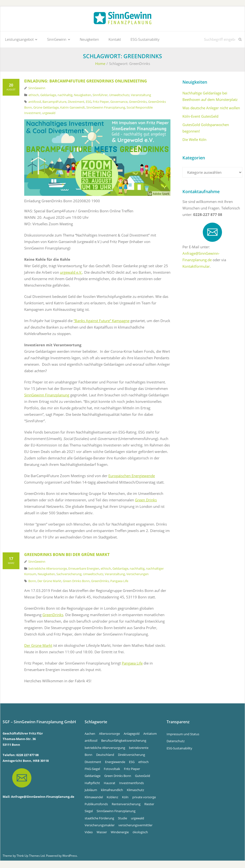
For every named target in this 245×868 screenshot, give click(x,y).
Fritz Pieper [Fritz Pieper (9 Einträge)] (132, 770)
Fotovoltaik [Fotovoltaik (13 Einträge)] (112, 770)
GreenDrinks (138, 103)
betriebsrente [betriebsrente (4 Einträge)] (139, 749)
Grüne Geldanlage (46, 108)
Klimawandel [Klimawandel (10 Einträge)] (94, 798)
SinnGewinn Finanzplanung (106, 108)
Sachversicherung (69, 575)
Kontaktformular (196, 267)
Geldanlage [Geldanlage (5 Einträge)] (93, 777)
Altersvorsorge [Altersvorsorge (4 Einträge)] (109, 735)
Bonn (32, 582)
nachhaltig (65, 96)
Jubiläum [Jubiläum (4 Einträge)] (91, 791)
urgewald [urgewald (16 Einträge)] (137, 819)
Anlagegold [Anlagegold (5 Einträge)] (132, 735)
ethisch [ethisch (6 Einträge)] (143, 763)
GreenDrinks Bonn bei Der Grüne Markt (67, 556)
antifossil (35, 103)
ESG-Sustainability (179, 749)
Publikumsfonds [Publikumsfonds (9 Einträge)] (96, 805)
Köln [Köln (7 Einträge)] (125, 798)
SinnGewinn (37, 89)
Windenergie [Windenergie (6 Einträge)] (120, 833)
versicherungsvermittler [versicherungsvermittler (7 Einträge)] (135, 826)
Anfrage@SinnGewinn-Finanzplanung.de (43, 798)
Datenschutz (176, 742)
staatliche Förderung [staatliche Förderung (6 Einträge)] (99, 819)
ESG (89, 103)
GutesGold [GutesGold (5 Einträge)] (143, 777)
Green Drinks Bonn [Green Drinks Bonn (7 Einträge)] (118, 777)
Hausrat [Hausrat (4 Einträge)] (110, 784)
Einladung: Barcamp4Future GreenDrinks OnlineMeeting (86, 82)
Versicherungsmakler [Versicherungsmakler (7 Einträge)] (100, 826)
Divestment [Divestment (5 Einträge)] (93, 763)
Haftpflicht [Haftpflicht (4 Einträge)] (92, 784)
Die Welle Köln (194, 141)
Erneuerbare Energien (84, 569)
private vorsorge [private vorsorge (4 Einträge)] (144, 798)
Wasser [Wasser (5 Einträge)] (102, 833)
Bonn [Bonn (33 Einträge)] (88, 756)
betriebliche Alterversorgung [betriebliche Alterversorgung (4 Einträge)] (105, 749)
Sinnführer (100, 96)
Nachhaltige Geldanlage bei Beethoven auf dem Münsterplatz (210, 97)
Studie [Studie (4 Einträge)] (122, 819)
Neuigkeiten (82, 96)
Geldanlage (48, 96)
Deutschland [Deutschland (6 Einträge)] (105, 756)
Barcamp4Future (54, 103)
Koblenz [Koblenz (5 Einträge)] (112, 798)
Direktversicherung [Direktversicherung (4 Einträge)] (131, 756)
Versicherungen (137, 575)
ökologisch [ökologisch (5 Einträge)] (140, 833)
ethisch (34, 96)
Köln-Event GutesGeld (200, 117)
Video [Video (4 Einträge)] (89, 833)
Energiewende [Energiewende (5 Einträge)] (115, 763)
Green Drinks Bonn (76, 582)
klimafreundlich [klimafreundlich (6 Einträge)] (112, 791)
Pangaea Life (119, 582)
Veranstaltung (141, 96)
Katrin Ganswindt (73, 108)
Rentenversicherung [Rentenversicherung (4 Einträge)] (126, 805)
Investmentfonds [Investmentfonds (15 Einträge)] (131, 784)
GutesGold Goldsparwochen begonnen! (206, 129)
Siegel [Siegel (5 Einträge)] (89, 812)
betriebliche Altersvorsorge (48, 569)
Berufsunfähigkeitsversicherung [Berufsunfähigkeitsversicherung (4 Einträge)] (124, 742)
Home (100, 65)
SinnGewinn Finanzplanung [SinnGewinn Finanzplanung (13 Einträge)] (116, 812)
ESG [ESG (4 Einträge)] (132, 763)
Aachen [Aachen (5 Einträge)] (90, 735)
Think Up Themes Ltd (31, 857)
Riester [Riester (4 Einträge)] (149, 805)
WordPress (70, 857)
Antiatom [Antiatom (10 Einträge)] (150, 735)
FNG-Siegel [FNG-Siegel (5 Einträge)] (92, 770)
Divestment (76, 103)
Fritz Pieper (101, 103)
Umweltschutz (119, 96)
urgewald (49, 114)
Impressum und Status (183, 735)
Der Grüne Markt (49, 582)
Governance (119, 103)
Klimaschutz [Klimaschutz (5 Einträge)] (135, 791)
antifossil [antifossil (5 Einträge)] (91, 742)
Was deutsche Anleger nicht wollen (211, 109)
